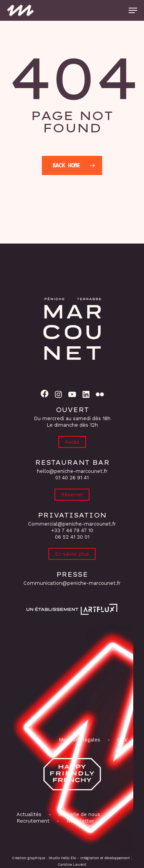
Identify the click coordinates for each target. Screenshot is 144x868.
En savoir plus (72, 554)
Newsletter (80, 821)
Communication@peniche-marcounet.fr (72, 583)
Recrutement (33, 821)
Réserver (72, 495)
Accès (72, 442)
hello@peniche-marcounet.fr (72, 471)
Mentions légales (79, 740)
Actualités (29, 814)
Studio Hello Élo (62, 858)
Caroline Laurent (72, 865)
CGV (122, 740)
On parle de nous (79, 814)
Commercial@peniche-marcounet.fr (72, 524)
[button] (133, 10)
